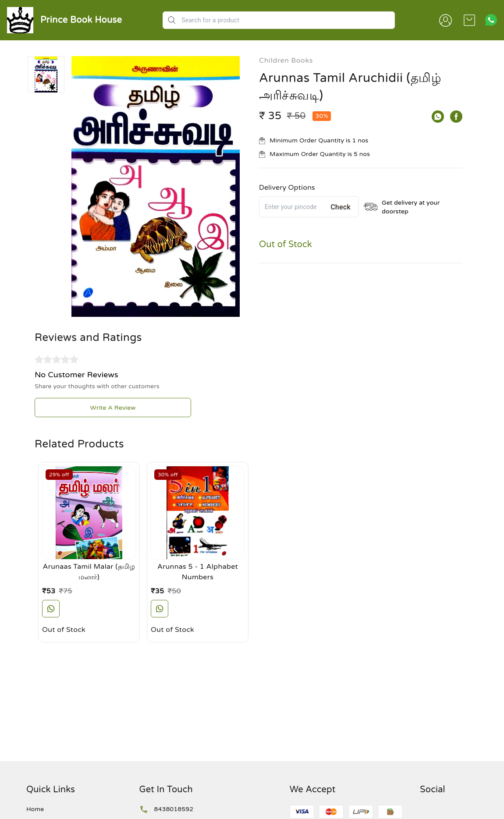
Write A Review (113, 408)
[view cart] (469, 20)
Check (341, 207)
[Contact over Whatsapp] (491, 20)
